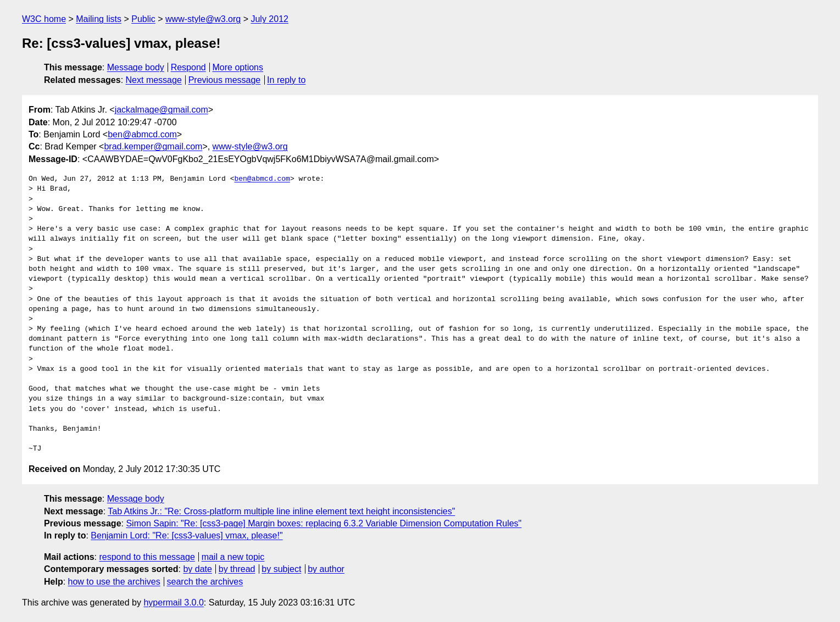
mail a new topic (233, 557)
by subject (281, 569)
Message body (136, 67)
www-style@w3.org (203, 19)
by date (197, 569)
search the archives (205, 582)
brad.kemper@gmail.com (153, 146)
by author (326, 569)
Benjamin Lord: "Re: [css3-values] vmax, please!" (187, 535)
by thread (237, 569)
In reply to (286, 80)
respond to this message (147, 557)
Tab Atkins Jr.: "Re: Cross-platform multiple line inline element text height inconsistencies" (281, 511)
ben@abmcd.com (142, 134)
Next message (154, 80)
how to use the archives (114, 582)
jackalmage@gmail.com (162, 110)
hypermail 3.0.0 (173, 602)
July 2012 (269, 19)
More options (238, 67)
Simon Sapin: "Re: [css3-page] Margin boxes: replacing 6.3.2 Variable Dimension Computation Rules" (324, 523)
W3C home (44, 19)
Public (143, 19)
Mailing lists (99, 19)
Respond (188, 67)
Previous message (225, 80)
